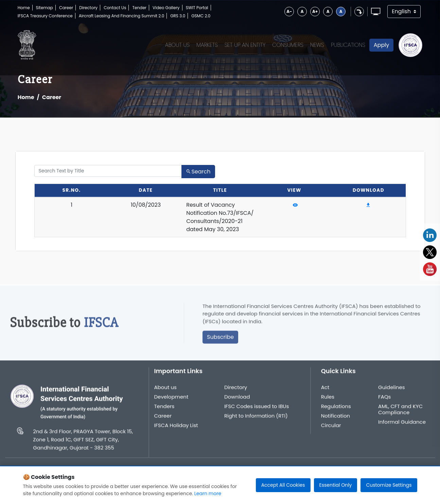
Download (237, 400)
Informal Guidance (402, 425)
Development (171, 400)
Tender (139, 8)
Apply (381, 45)
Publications (348, 45)
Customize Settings (389, 485)
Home (24, 8)
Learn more (208, 493)
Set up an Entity (245, 45)
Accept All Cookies (283, 485)
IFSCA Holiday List (176, 428)
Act (325, 390)
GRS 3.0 (178, 16)
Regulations (336, 409)
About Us (177, 45)
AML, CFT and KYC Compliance (400, 412)
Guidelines (392, 390)
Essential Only (336, 485)
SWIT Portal (197, 8)
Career (66, 8)
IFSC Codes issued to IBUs (257, 409)
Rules (328, 400)
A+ (315, 11)
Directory (88, 8)
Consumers (288, 45)
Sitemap (45, 8)
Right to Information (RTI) (256, 419)
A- (289, 11)
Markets (207, 45)
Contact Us (115, 8)
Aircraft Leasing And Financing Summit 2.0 (122, 16)
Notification (336, 419)
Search (198, 172)
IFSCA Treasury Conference (45, 16)
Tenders (164, 409)
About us (165, 390)
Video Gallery (166, 8)
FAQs (384, 400)
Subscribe (220, 340)
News (317, 45)
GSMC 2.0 (201, 16)
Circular (331, 428)
